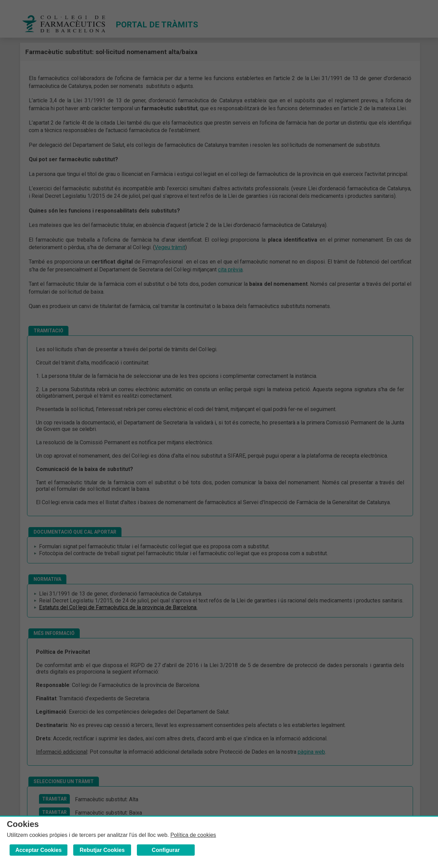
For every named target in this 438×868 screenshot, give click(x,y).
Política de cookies (193, 835)
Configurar (166, 850)
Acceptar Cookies (38, 850)
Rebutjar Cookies (102, 850)
